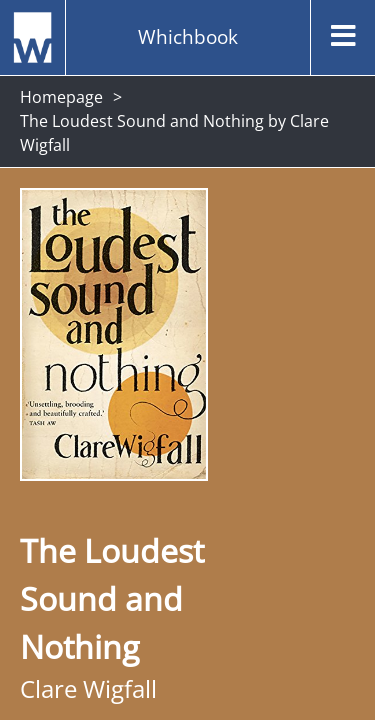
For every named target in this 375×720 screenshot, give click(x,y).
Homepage (61, 97)
